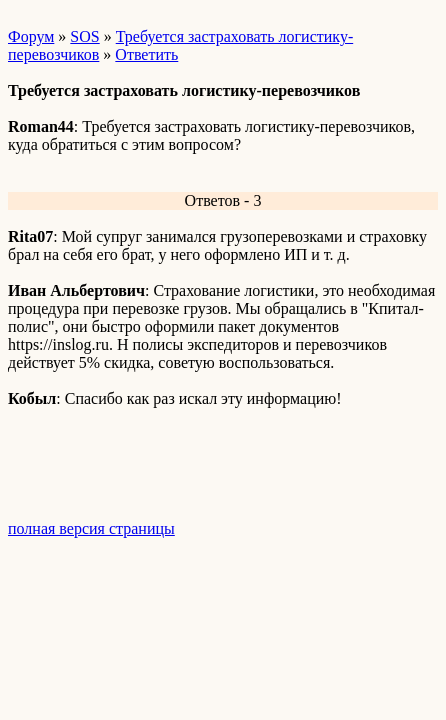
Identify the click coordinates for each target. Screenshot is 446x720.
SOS (84, 36)
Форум (31, 36)
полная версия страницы (91, 528)
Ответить (146, 54)
